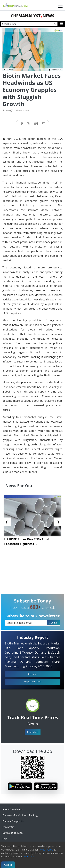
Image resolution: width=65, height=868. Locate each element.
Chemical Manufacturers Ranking (20, 815)
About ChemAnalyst (13, 809)
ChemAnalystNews (32, 16)
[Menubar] (60, 6)
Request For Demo (33, 682)
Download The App (13, 833)
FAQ (5, 839)
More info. (29, 856)
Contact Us (8, 827)
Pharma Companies (13, 821)
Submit (53, 623)
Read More (32, 732)
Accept (8, 865)
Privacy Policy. (46, 850)
